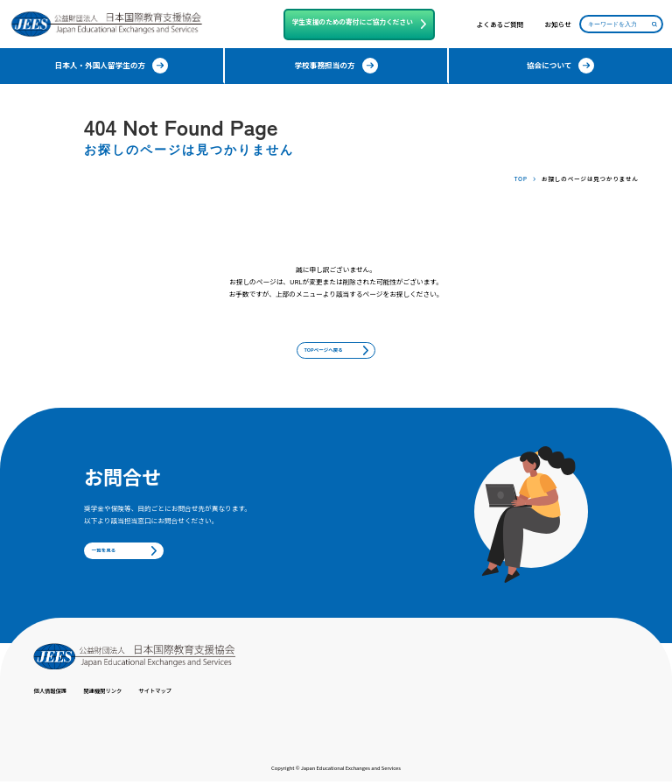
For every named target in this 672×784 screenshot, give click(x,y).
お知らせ (558, 24)
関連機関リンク (115, 694)
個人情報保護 (53, 694)
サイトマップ (175, 694)
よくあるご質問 (500, 24)
